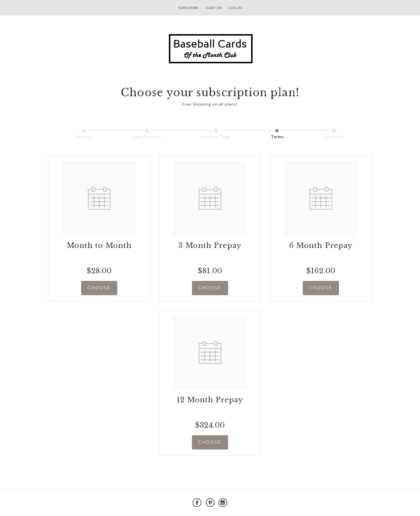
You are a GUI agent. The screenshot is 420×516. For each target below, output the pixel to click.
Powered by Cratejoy (353, 503)
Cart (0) (214, 8)
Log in (236, 8)
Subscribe (189, 8)
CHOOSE (99, 288)
